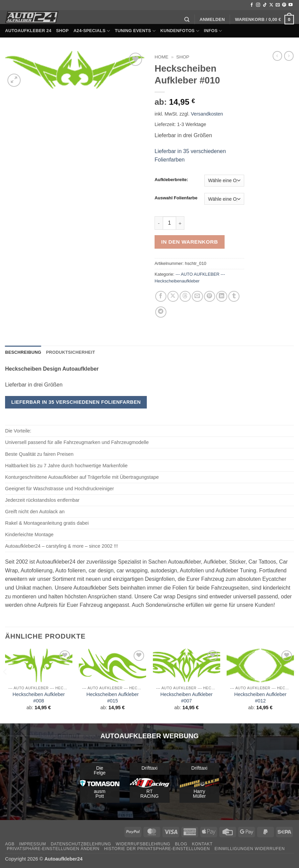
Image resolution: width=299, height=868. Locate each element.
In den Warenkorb (190, 242)
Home (162, 57)
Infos (213, 31)
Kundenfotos (180, 31)
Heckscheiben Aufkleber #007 (186, 698)
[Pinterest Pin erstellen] (210, 296)
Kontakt (202, 844)
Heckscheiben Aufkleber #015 (113, 698)
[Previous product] (289, 56)
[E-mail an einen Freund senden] (197, 296)
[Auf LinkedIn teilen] (222, 296)
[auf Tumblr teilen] (234, 296)
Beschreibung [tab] (23, 352)
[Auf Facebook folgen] (252, 5)
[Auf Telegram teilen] (161, 312)
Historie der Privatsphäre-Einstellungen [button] (157, 849)
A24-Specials (92, 31)
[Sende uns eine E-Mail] (278, 5)
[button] (212, 20)
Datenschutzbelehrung (81, 844)
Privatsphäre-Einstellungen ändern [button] (53, 849)
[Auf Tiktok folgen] (265, 5)
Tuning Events (135, 31)
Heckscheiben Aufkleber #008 (39, 698)
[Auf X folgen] (271, 5)
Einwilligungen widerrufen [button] (250, 849)
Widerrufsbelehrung (143, 844)
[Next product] (277, 56)
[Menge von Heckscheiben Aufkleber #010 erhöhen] (180, 223)
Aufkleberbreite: (171, 180)
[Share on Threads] (185, 296)
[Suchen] (187, 20)
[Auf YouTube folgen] (291, 5)
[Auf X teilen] (173, 296)
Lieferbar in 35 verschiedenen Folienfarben (76, 402)
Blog (181, 844)
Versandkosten (207, 114)
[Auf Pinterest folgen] (284, 5)
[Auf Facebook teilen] (161, 296)
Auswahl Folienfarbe (176, 198)
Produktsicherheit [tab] (71, 352)
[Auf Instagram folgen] (258, 5)
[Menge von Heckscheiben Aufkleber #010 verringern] (159, 223)
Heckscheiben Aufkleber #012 (260, 698)
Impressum (32, 844)
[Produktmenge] (169, 223)
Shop (62, 31)
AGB (10, 844)
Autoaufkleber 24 (28, 31)
